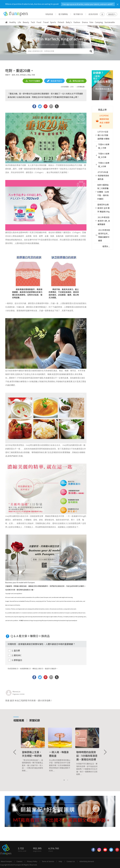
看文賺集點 (63, 14)
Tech (33, 22)
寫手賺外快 (78, 14)
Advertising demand (87, 861)
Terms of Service (48, 861)
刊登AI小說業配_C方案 (102, 146)
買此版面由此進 (102, 89)
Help (60, 861)
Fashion (77, 22)
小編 (32, 590)
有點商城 (49, 14)
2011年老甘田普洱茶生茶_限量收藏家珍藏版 (102, 235)
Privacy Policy (32, 861)
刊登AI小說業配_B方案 (102, 155)
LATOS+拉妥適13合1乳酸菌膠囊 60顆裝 (102, 135)
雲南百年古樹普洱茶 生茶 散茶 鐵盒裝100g (102, 208)
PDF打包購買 (33, 81)
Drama (85, 22)
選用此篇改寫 (76, 81)
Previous (15, 752)
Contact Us (71, 861)
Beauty (26, 22)
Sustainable (110, 22)
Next (105, 752)
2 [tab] (68, 780)
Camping (99, 22)
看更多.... (106, 246)
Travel (46, 22)
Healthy (13, 22)
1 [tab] (64, 780)
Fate (91, 22)
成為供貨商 (93, 14)
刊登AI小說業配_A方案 (102, 165)
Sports (53, 22)
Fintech (61, 22)
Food (39, 22)
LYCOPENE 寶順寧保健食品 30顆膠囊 (102, 121)
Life (19, 22)
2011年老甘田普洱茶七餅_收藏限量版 (102, 221)
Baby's (69, 22)
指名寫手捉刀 (54, 81)
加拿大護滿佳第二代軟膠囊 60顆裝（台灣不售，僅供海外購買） (102, 192)
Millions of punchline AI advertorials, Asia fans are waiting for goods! (60, 4)
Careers (19, 861)
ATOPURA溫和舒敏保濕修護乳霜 (102, 176)
